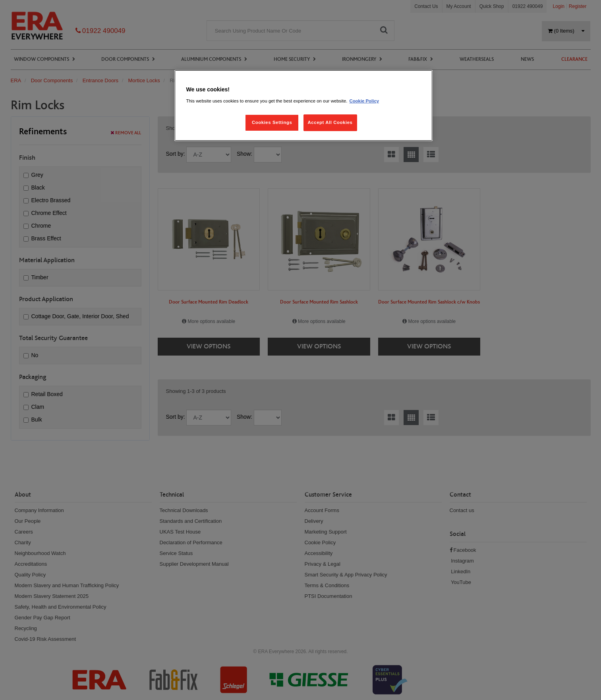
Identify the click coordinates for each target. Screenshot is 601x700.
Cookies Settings (272, 122)
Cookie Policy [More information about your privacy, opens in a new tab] (364, 101)
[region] (303, 105)
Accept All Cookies (330, 122)
